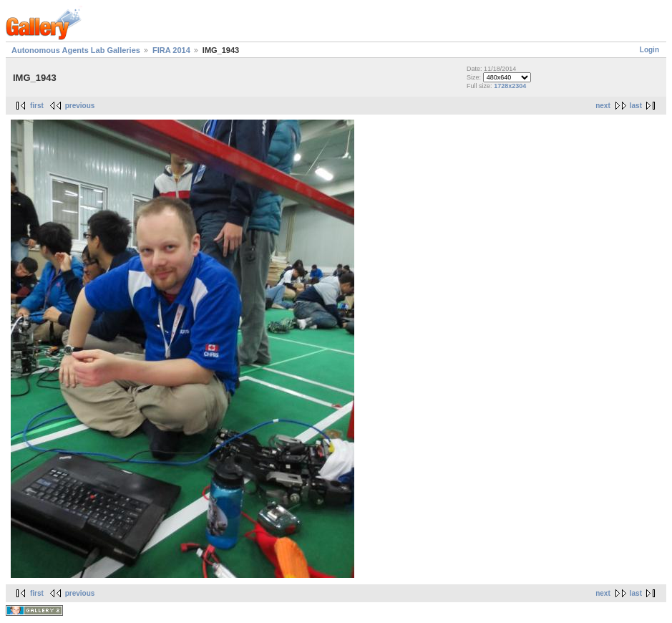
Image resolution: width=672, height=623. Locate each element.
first (37, 106)
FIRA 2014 (171, 50)
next (603, 106)
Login (649, 50)
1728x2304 (510, 86)
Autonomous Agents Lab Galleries (76, 50)
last (636, 106)
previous (80, 106)
